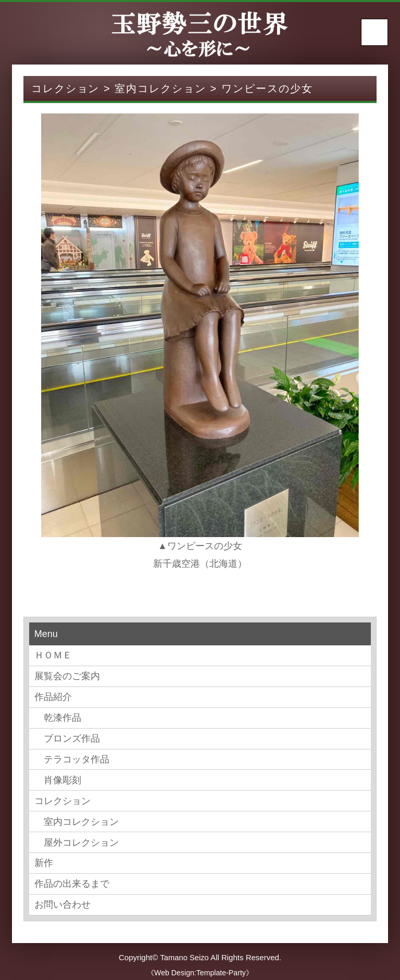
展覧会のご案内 (67, 676)
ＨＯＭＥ (53, 655)
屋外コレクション (77, 838)
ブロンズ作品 (67, 736)
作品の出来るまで (72, 880)
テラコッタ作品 (72, 757)
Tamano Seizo (184, 952)
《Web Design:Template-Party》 (200, 968)
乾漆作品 (58, 716)
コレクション (63, 798)
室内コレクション (77, 818)
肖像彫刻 (58, 778)
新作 (44, 859)
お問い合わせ (63, 900)
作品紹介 (53, 696)
